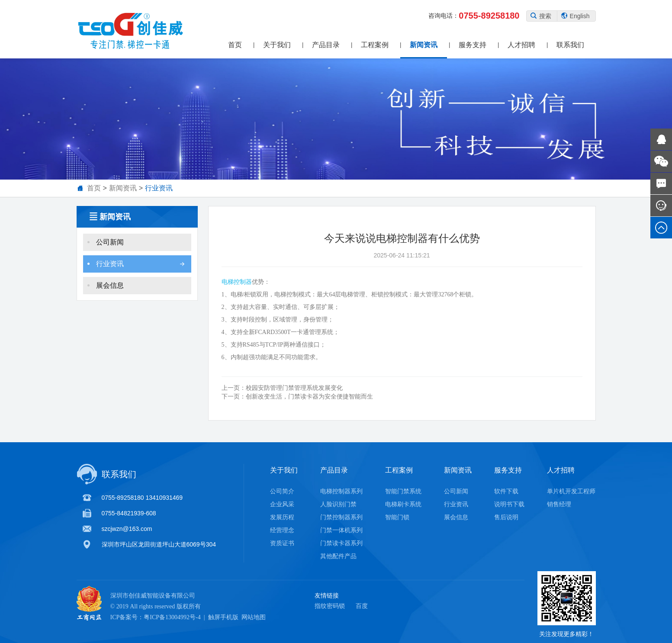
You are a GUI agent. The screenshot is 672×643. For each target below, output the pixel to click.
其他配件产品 (338, 556)
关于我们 (277, 45)
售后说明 (506, 517)
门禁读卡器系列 (341, 543)
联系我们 (570, 45)
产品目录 (326, 45)
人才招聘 (521, 45)
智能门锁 (397, 517)
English (576, 16)
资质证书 (282, 543)
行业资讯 (159, 188)
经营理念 (282, 530)
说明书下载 (509, 504)
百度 (362, 606)
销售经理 (559, 504)
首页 (235, 45)
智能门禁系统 (403, 491)
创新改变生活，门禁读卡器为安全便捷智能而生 (297, 400)
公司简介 (282, 491)
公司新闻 (136, 246)
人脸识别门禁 (338, 504)
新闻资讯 (424, 45)
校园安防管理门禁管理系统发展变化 (282, 391)
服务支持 (473, 45)
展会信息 (136, 289)
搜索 (541, 16)
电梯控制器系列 (341, 491)
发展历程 (282, 517)
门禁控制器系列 (341, 517)
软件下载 (506, 491)
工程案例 (375, 45)
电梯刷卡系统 (403, 504)
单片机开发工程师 (571, 491)
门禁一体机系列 (341, 530)
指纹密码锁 (330, 606)
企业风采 (282, 504)
